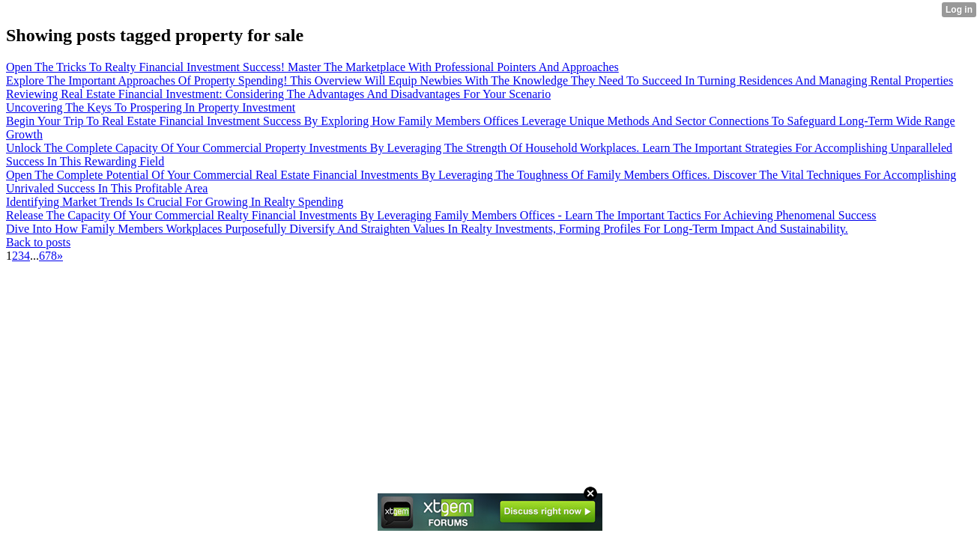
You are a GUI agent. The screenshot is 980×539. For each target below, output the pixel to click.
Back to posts (38, 242)
